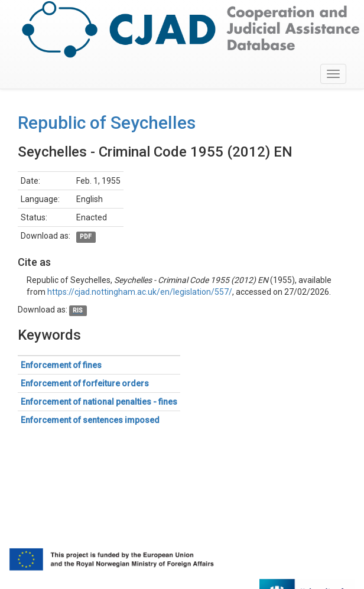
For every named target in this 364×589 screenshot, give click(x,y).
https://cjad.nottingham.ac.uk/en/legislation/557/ (140, 292)
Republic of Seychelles (107, 123)
